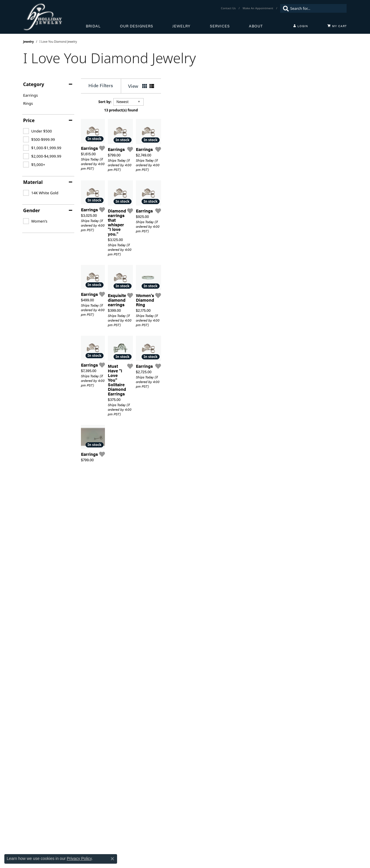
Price (29, 120)
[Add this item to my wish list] (165, 211)
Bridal (93, 26)
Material (33, 182)
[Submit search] (284, 8)
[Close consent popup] (112, 859)
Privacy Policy (79, 858)
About (256, 26)
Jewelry (181, 26)
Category (34, 84)
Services (220, 26)
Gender (32, 210)
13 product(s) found (214, 110)
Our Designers (137, 26)
